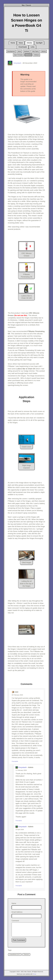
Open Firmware (18, 55)
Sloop (35, 974)
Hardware (27, 51)
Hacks (19, 51)
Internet (44, 51)
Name (14, 903)
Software (37, 55)
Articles (29, 43)
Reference (28, 55)
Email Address (17, 912)
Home (13, 43)
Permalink (15, 762)
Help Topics (35, 51)
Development (11, 51)
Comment (15, 921)
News (21, 43)
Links (33, 47)
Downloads (23, 47)
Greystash (22, 767)
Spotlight (39, 43)
